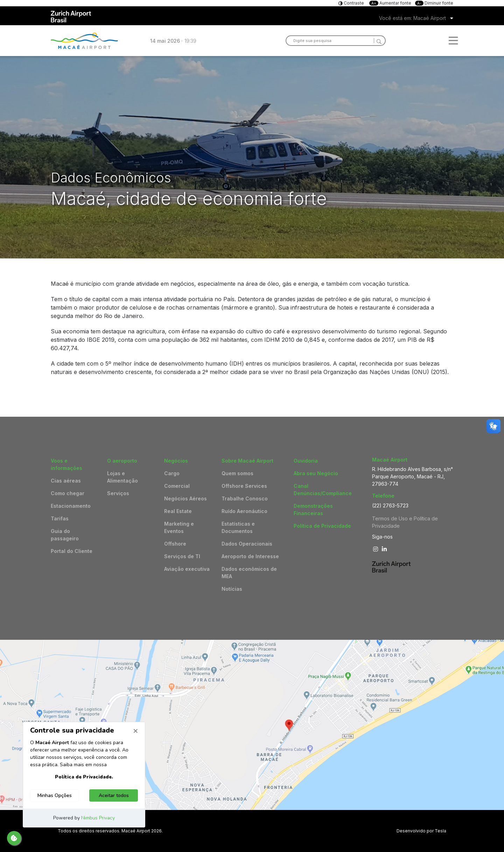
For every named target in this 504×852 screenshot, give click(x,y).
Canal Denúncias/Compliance (323, 490)
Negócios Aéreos (185, 498)
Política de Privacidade (322, 526)
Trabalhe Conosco (245, 498)
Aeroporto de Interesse (250, 556)
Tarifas (60, 518)
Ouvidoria (306, 461)
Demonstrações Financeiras (313, 510)
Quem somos (237, 473)
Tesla (440, 831)
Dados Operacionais (247, 544)
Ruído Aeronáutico (244, 511)
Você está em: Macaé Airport (412, 18)
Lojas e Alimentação (122, 477)
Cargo (172, 473)
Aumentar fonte (391, 3)
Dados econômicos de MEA (249, 573)
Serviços (118, 493)
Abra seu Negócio (316, 473)
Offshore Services (244, 486)
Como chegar (68, 493)
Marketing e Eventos (179, 527)
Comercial (177, 486)
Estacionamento (71, 506)
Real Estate (178, 511)
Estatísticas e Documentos (238, 527)
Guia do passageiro (65, 535)
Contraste (353, 3)
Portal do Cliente (72, 551)
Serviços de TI (182, 556)
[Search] (378, 41)
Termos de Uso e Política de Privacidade (405, 522)
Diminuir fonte (434, 3)
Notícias (232, 589)
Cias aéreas (66, 481)
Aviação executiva (187, 569)
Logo (84, 41)
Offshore (175, 544)
